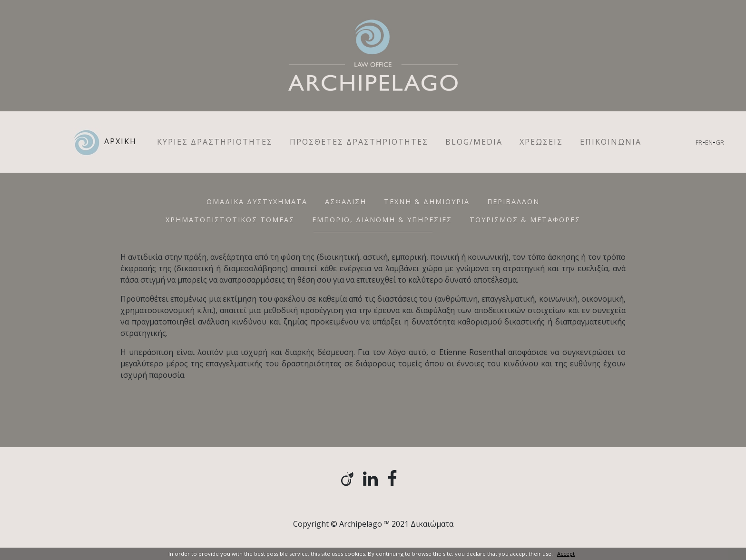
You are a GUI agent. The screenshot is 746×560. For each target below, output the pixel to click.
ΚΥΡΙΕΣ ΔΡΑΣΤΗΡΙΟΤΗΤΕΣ (215, 142)
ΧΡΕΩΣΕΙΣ (541, 142)
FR (699, 142)
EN (709, 142)
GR (720, 142)
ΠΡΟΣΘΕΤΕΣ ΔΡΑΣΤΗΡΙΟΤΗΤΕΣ (359, 142)
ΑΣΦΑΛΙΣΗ (346, 201)
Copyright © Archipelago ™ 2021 (351, 524)
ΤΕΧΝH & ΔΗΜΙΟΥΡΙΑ (427, 201)
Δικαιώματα (432, 524)
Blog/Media (474, 142)
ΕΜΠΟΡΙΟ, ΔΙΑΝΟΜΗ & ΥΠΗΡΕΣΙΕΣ (382, 220)
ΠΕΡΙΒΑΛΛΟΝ (513, 201)
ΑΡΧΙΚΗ (110, 142)
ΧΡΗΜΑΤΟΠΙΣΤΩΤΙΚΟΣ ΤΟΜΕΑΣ (230, 220)
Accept (566, 554)
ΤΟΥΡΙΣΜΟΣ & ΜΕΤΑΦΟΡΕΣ (525, 220)
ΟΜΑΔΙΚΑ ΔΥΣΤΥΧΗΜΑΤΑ (257, 201)
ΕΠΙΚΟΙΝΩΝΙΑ (611, 142)
